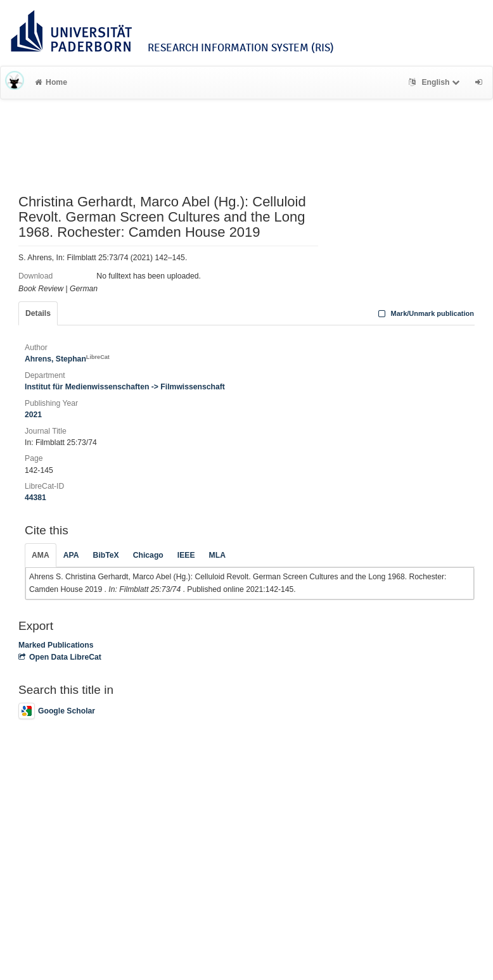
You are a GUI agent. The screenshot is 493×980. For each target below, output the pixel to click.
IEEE (186, 555)
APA (71, 555)
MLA (217, 555)
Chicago (148, 555)
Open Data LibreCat (60, 657)
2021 (33, 415)
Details (38, 313)
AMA (41, 555)
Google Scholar (57, 711)
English (436, 82)
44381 (35, 498)
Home (51, 82)
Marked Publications (56, 645)
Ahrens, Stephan (67, 359)
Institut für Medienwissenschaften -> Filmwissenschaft (125, 387)
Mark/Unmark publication (425, 313)
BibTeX (106, 555)
